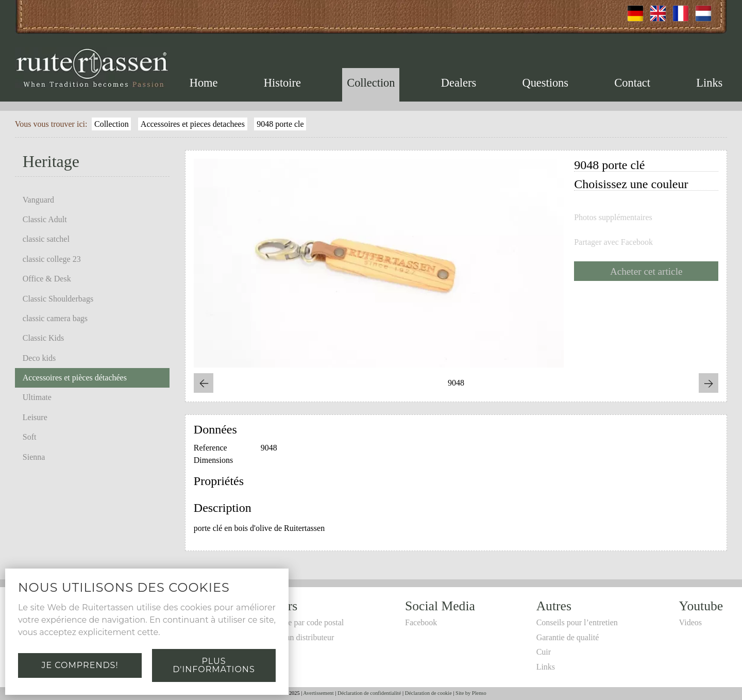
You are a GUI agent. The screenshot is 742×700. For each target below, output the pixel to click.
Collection (371, 83)
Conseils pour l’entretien (577, 622)
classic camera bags (55, 318)
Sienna (34, 457)
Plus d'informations (214, 665)
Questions (545, 83)
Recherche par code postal (300, 622)
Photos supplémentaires (613, 218)
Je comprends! (80, 665)
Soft (30, 437)
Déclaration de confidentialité (369, 693)
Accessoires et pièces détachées (75, 378)
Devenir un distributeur (296, 637)
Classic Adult (45, 219)
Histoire (282, 83)
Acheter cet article (646, 271)
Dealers (459, 83)
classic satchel (46, 239)
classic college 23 (52, 259)
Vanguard (38, 200)
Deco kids (39, 358)
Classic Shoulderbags (58, 299)
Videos (690, 622)
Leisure (35, 417)
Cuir (544, 652)
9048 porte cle (280, 124)
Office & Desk (47, 279)
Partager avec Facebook (613, 242)
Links (709, 83)
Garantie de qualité (568, 637)
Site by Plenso (471, 693)
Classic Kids (43, 338)
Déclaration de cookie (428, 693)
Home (204, 83)
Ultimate (37, 397)
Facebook (421, 622)
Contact (632, 83)
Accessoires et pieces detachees (193, 124)
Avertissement (318, 693)
